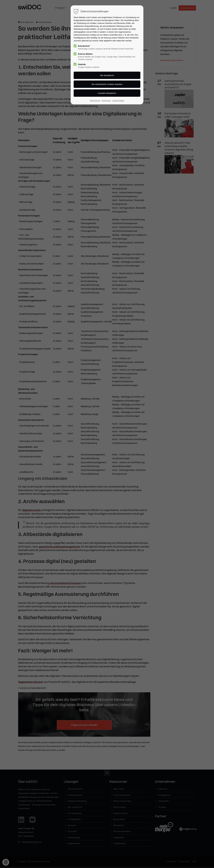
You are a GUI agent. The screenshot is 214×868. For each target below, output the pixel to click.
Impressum (106, 101)
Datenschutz (95, 101)
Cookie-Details (118, 101)
